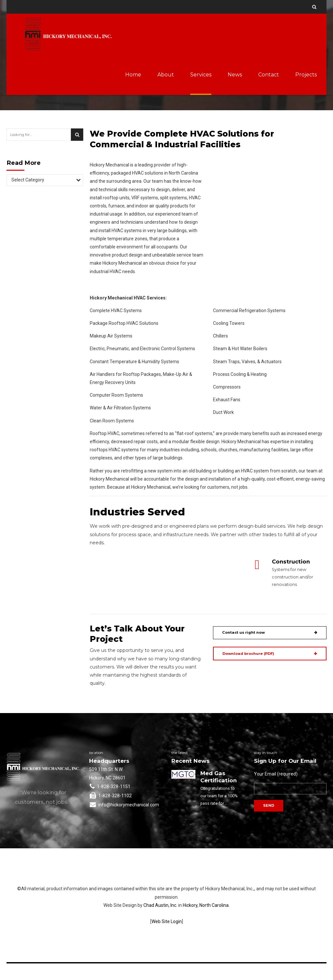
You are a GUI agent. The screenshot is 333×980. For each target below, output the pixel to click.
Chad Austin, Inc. (160, 905)
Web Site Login (167, 921)
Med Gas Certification (219, 777)
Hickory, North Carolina (206, 905)
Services (201, 75)
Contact (269, 75)
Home (133, 75)
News (235, 75)
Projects (306, 75)
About (166, 75)
